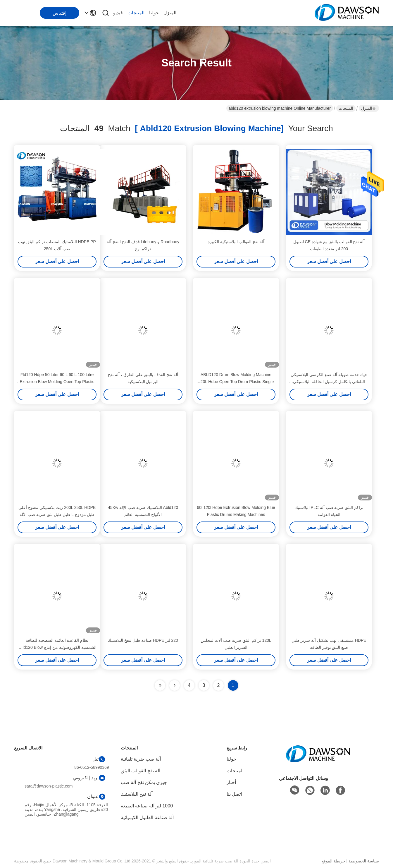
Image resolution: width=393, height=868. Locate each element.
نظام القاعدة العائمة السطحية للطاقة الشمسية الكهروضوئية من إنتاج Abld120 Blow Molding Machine (57, 647)
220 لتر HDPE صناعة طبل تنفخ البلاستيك (143, 640)
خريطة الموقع (333, 861)
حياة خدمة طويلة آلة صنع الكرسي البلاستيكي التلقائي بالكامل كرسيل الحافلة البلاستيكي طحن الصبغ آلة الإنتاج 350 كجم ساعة (329, 382)
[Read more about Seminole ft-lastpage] (160, 685)
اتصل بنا (234, 794)
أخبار (231, 782)
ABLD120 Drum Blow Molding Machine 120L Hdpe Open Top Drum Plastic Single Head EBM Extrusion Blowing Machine (236, 382)
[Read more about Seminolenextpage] (175, 685)
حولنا (154, 13)
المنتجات (136, 13)
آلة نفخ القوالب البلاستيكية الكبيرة (236, 242)
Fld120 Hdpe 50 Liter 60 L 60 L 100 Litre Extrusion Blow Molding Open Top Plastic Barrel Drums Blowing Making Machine (57, 382)
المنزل (170, 13)
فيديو (118, 13)
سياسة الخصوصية (364, 861)
